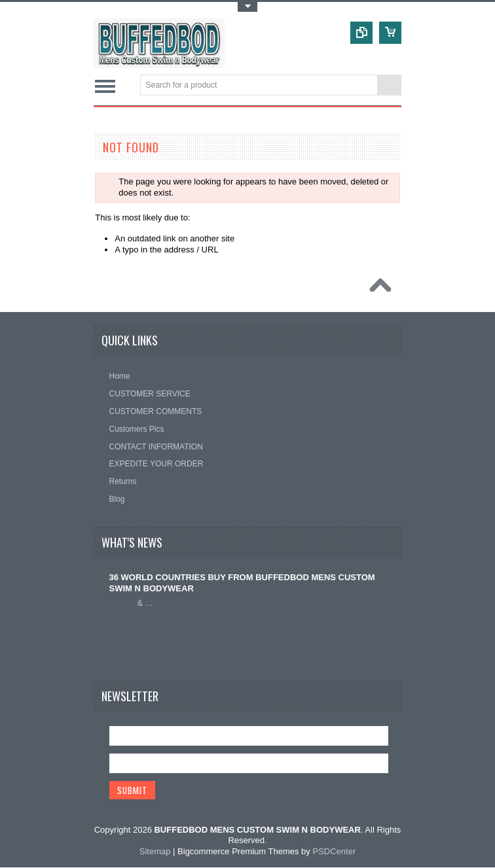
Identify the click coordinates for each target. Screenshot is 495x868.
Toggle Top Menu (247, 7)
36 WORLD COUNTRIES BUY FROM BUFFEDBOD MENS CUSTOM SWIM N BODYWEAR (242, 583)
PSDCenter (334, 852)
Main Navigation (105, 86)
